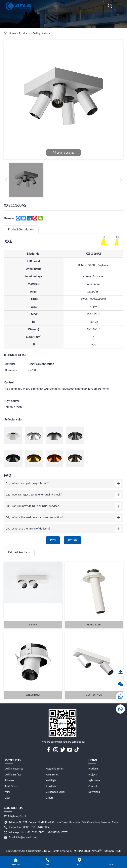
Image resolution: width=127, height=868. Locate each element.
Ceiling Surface (41, 33)
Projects (93, 775)
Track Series (11, 786)
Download (94, 792)
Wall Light (51, 780)
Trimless (9, 780)
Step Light (51, 786)
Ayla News (94, 780)
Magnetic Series (55, 769)
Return (72, 540)
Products (24, 33)
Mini (7, 792)
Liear (8, 798)
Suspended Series (56, 792)
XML (119, 851)
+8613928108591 (36, 832)
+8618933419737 (58, 832)
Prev (53, 540)
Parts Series (52, 775)
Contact (93, 786)
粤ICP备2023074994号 (88, 851)
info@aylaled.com (26, 837)
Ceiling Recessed (14, 769)
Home (13, 33)
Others (49, 798)
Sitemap (109, 851)
